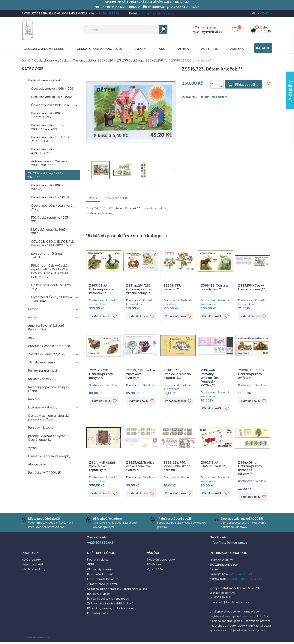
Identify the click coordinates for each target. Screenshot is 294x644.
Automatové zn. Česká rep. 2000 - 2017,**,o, (51, 163)
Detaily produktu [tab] (116, 198)
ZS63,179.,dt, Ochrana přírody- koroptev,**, (102, 289)
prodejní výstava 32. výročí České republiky (47, 438)
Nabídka (34, 399)
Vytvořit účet (212, 32)
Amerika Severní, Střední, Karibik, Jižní (46, 327)
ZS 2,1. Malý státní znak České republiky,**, (102, 467)
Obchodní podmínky (100, 571)
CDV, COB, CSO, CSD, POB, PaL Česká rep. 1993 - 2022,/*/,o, (52, 243)
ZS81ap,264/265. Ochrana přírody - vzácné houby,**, (139, 289)
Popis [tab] (93, 198)
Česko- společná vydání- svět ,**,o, (52, 207)
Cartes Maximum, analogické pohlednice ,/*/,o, (49, 417)
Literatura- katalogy (43, 407)
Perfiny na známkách (43, 371)
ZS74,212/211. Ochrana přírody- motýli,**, (102, 375)
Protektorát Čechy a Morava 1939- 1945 (51, 299)
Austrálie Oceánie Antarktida (49, 346)
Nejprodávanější (32, 566)
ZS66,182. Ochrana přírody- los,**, (215, 287)
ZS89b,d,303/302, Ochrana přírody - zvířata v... (252, 375)
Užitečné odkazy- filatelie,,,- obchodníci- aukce (117, 590)
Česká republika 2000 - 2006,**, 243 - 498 (48, 127)
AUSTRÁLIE (210, 49)
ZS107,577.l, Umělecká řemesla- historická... (178, 375)
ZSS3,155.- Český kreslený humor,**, (252, 287)
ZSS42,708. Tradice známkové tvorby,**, (141, 375)
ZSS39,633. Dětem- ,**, (172, 287)
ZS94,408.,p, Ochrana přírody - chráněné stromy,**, (251, 469)
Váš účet (154, 555)
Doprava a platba (98, 561)
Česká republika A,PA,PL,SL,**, (43, 151)
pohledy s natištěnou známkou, (46, 255)
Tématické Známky (42, 362)
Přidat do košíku (244, 85)
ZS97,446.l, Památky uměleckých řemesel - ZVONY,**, (210, 378)
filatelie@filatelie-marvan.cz (244, 580)
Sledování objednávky (161, 561)
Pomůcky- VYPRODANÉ (44, 473)
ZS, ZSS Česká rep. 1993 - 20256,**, (45, 175)
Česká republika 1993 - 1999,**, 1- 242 (47, 115)
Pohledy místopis (41, 428)
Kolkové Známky (40, 379)
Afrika (183, 49)
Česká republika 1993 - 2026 (99, 49)
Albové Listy (37, 464)
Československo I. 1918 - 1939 (52, 89)
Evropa (140, 49)
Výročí (33, 448)
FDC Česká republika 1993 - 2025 (50, 219)
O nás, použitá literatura (103, 581)
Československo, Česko (44, 49)
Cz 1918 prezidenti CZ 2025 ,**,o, (51, 287)
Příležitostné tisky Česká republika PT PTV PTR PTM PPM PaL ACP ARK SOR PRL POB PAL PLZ (50, 271)
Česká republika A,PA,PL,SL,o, (52, 197)
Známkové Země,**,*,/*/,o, (46, 354)
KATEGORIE (33, 69)
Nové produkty (31, 561)
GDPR (91, 566)
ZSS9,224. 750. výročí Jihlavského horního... (177, 467)
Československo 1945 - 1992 (51, 97)
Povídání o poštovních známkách (108, 600)
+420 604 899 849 (107, 13)
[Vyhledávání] (125, 30)
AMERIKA (237, 49)
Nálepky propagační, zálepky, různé (49, 389)
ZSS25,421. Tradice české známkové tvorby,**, (140, 467)
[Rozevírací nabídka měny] (266, 13)
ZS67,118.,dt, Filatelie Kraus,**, (214, 465)
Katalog (263, 48)
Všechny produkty (34, 571)
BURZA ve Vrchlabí (99, 595)
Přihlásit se (209, 28)
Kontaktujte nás (97, 615)
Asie (162, 49)
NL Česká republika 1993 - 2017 (49, 231)
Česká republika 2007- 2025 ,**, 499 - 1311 (51, 139)
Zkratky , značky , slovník (103, 586)
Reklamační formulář (100, 576)
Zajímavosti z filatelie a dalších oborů (110, 605)
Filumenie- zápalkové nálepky (49, 456)
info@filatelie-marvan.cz (158, 13)
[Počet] (213, 84)
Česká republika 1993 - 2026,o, (47, 187)
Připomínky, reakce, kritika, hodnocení (111, 610)
